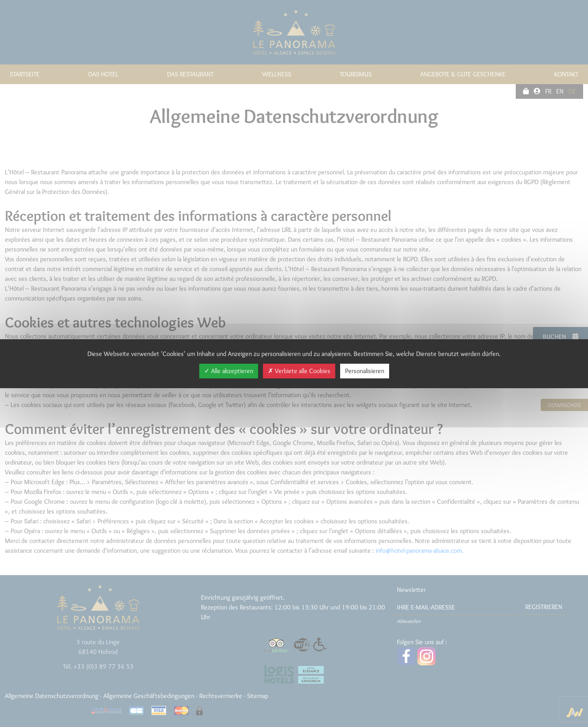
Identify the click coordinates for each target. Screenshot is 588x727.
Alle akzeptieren (229, 371)
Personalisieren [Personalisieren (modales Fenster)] (365, 371)
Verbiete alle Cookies (299, 371)
